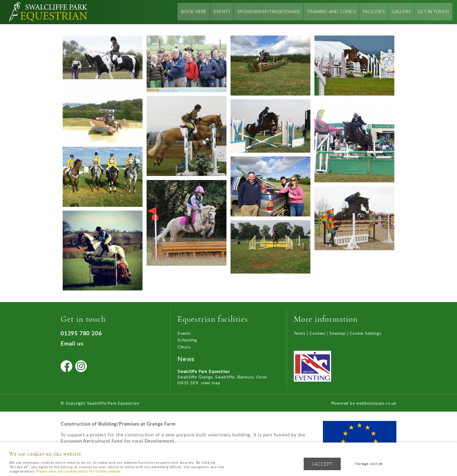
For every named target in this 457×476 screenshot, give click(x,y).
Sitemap (338, 333)
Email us (72, 343)
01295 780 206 (81, 333)
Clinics (184, 347)
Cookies (317, 333)
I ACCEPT (322, 464)
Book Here (208, 12)
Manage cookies (370, 464)
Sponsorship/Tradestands (279, 12)
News (186, 359)
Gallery (404, 12)
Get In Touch (435, 12)
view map (211, 383)
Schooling (187, 340)
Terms (300, 333)
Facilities (379, 12)
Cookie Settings (365, 333)
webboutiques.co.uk (376, 403)
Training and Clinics (339, 12)
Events (235, 12)
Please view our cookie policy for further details (78, 471)
